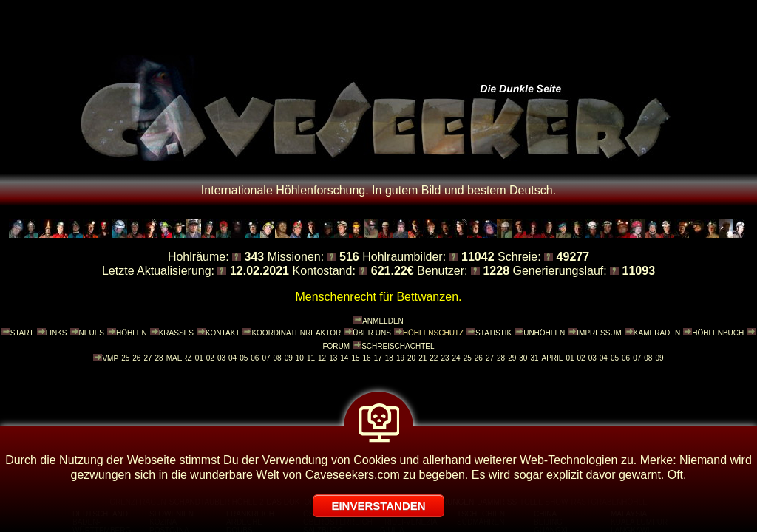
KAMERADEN (657, 333)
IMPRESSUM (599, 333)
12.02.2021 (259, 271)
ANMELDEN (383, 321)
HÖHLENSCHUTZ (433, 333)
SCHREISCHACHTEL (398, 346)
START (22, 333)
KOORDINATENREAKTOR (296, 333)
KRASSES (176, 333)
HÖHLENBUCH (718, 333)
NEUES (92, 333)
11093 (639, 271)
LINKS (57, 333)
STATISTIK (493, 333)
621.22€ (393, 271)
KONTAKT (223, 333)
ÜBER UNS (372, 333)
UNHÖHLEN (544, 333)
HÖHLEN (132, 333)
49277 (573, 257)
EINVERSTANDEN (378, 506)
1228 (496, 271)
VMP (110, 359)
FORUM (336, 346)
